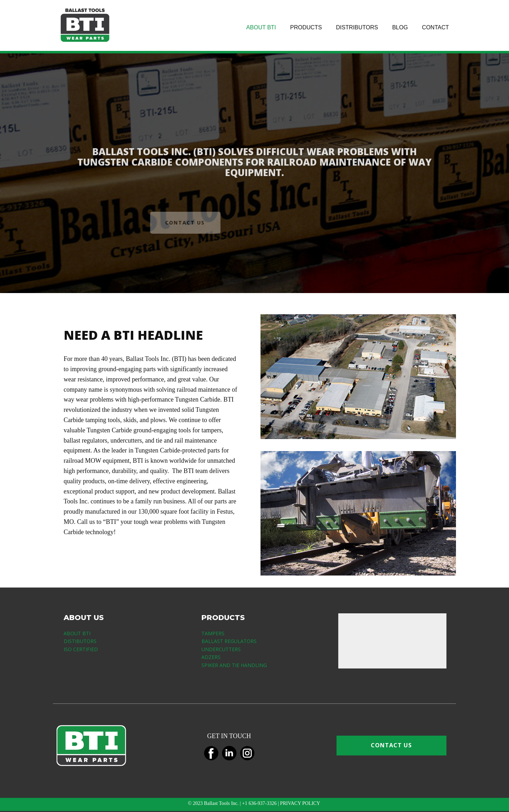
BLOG (400, 27)
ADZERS (211, 657)
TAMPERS (213, 633)
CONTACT (435, 27)
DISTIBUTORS (80, 641)
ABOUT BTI (261, 27)
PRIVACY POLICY (300, 803)
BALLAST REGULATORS (229, 641)
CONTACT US (174, 223)
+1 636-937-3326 (259, 803)
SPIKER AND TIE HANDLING (234, 665)
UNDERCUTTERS (221, 649)
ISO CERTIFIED (81, 649)
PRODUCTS (306, 27)
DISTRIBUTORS (357, 27)
